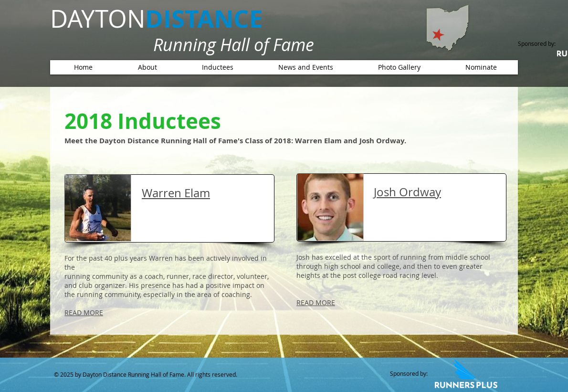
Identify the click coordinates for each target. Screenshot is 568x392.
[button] (217, 67)
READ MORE (84, 313)
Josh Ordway (407, 192)
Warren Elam (176, 193)
